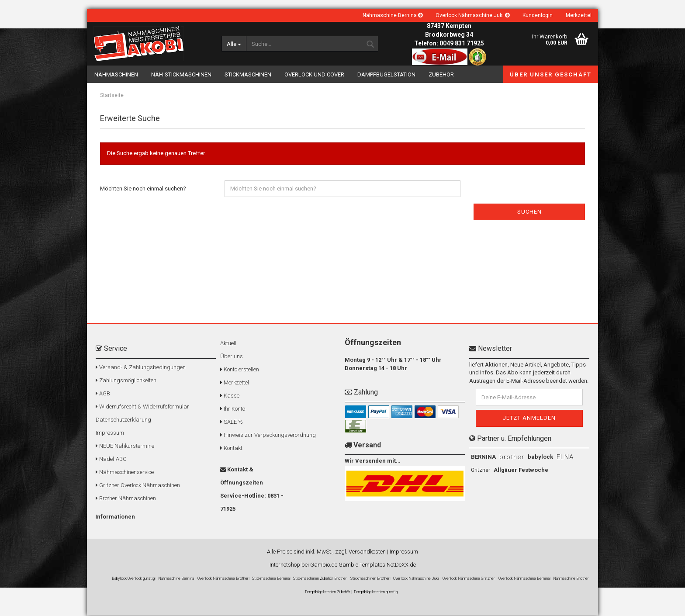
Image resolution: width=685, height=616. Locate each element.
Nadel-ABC (111, 459)
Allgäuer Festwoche (521, 470)
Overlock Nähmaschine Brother (223, 579)
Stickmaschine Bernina (271, 579)
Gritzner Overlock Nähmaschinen (138, 486)
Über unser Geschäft (551, 74)
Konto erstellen (240, 370)
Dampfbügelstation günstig (376, 592)
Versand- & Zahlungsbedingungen (141, 368)
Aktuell (228, 344)
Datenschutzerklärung (123, 420)
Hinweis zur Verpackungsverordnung (268, 435)
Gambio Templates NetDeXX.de (377, 565)
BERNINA (483, 457)
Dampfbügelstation (386, 74)
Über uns (232, 357)
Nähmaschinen (116, 74)
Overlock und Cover (314, 74)
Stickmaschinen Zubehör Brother (320, 579)
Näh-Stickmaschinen (181, 74)
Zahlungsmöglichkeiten (126, 381)
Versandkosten (367, 552)
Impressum (110, 433)
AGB (103, 394)
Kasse (230, 396)
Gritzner (481, 471)
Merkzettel (579, 15)
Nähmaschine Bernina (393, 15)
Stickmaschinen (248, 74)
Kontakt (231, 448)
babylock (540, 457)
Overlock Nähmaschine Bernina (524, 579)
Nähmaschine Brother (571, 579)
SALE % (232, 422)
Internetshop (285, 565)
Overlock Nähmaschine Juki (472, 15)
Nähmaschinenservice (125, 472)
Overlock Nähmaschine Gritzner (469, 579)
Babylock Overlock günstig (133, 579)
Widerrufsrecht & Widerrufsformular (142, 407)
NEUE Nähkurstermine (125, 446)
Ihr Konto (233, 409)
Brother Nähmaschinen (126, 499)
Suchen (529, 212)
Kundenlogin (538, 15)
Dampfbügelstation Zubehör (328, 592)
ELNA (565, 457)
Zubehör (441, 74)
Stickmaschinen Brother (370, 579)
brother (512, 457)
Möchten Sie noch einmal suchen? (143, 189)
